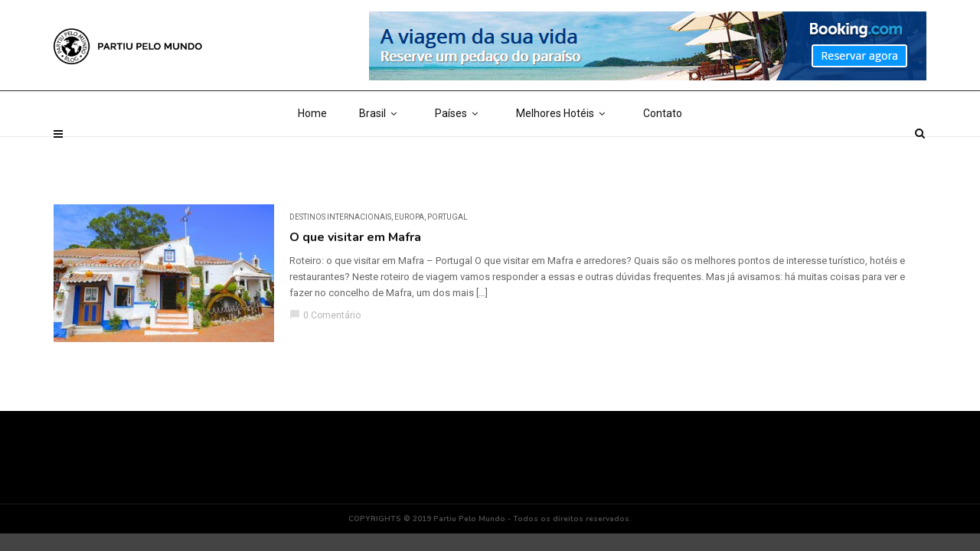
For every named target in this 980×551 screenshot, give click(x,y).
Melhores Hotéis (563, 153)
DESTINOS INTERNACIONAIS (340, 217)
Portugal (448, 217)
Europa (409, 217)
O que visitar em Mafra (355, 237)
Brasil (381, 153)
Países (459, 153)
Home (312, 153)
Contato (663, 153)
